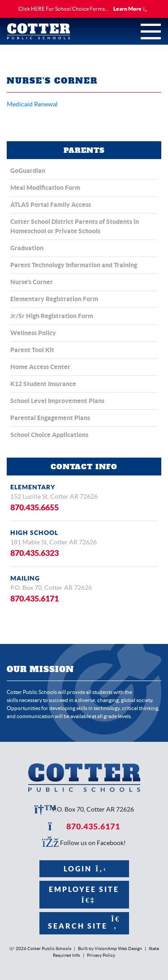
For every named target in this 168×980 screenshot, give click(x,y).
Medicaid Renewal (32, 104)
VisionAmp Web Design (118, 948)
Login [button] (84, 869)
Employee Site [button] (84, 894)
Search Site (84, 923)
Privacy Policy (101, 955)
